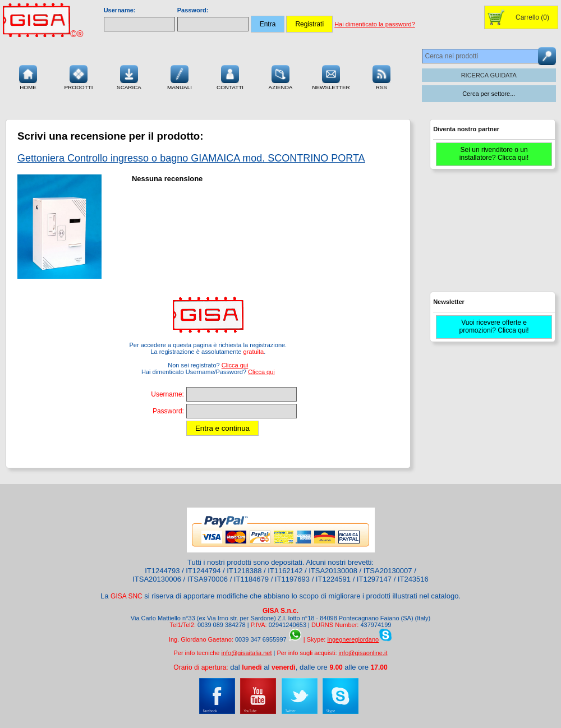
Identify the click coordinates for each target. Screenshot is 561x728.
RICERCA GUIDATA (489, 75)
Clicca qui (235, 365)
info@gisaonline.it (363, 653)
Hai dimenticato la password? (375, 24)
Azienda (281, 76)
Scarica (129, 76)
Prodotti (78, 76)
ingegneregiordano (353, 639)
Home (28, 76)
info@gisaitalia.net (246, 653)
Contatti (230, 76)
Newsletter (331, 76)
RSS (381, 76)
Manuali (180, 76)
